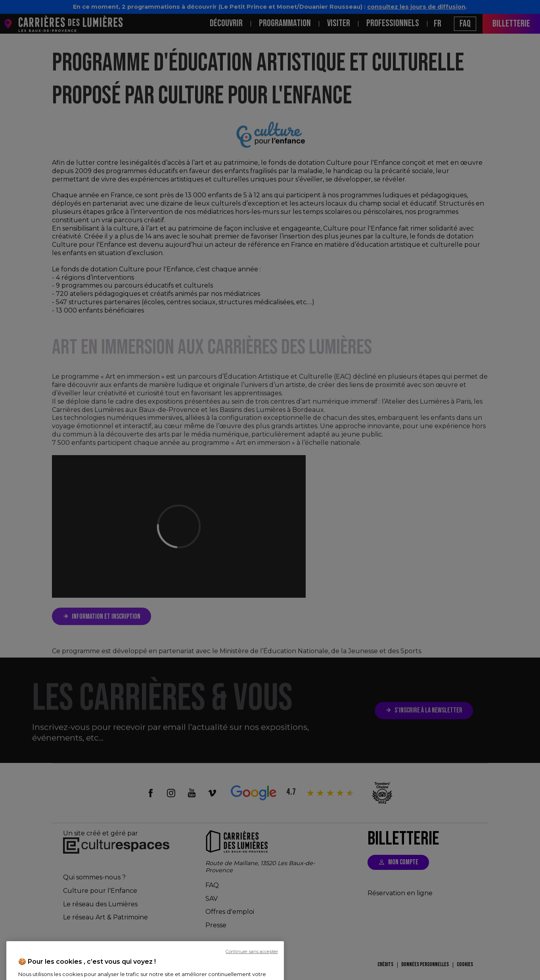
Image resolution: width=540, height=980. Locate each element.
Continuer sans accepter (252, 972)
